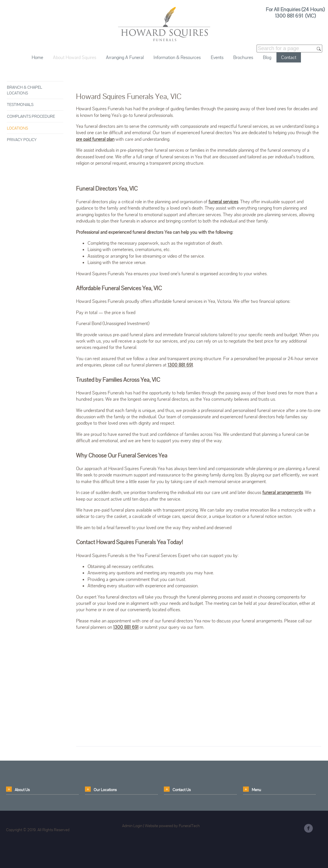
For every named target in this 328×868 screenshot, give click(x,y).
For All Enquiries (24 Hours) (295, 9)
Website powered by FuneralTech (172, 826)
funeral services (223, 202)
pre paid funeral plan (95, 139)
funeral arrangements (283, 492)
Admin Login (132, 826)
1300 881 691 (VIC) (295, 15)
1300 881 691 (180, 365)
